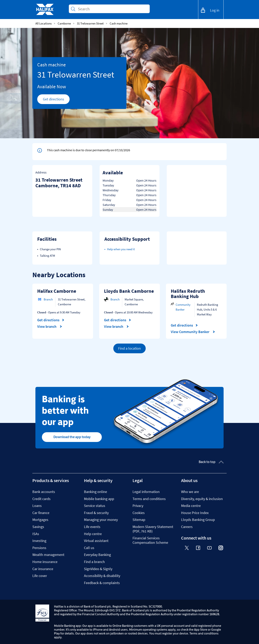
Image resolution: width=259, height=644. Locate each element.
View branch (50, 327)
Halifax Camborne (57, 291)
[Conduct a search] (112, 9)
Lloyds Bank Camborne (129, 291)
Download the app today (72, 437)
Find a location (129, 348)
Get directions (56, 100)
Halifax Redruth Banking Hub (188, 294)
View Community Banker (193, 332)
